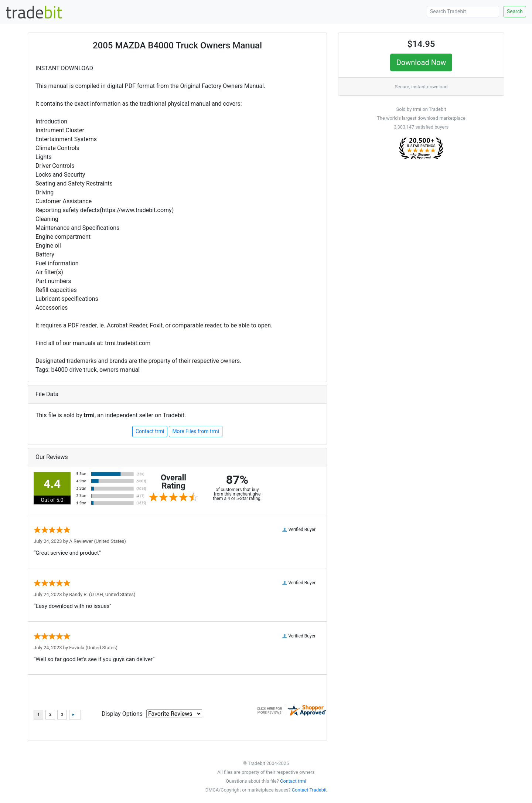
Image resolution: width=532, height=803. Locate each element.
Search (515, 11)
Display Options (122, 714)
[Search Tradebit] (463, 12)
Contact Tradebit (309, 790)
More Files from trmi (196, 431)
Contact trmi (150, 431)
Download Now (421, 62)
